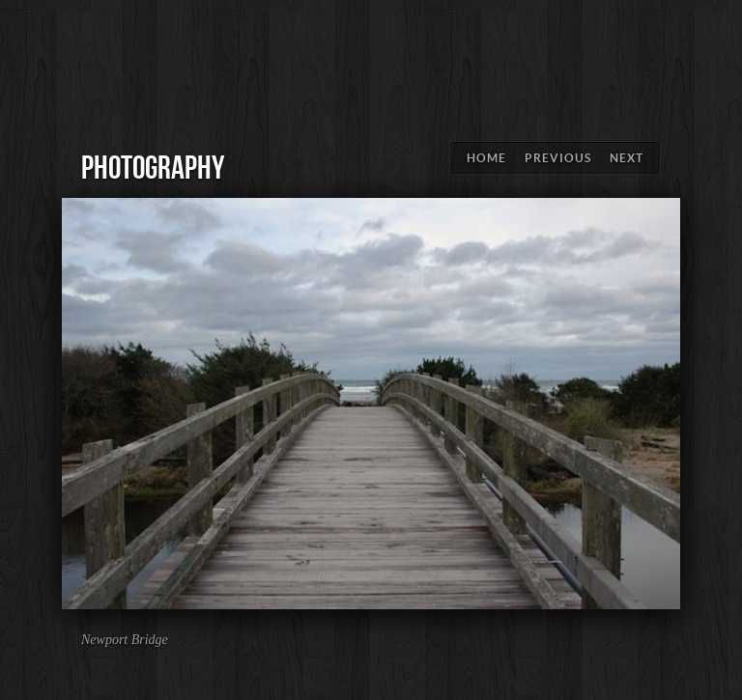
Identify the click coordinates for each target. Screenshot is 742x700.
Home (486, 158)
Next (627, 158)
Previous (558, 158)
